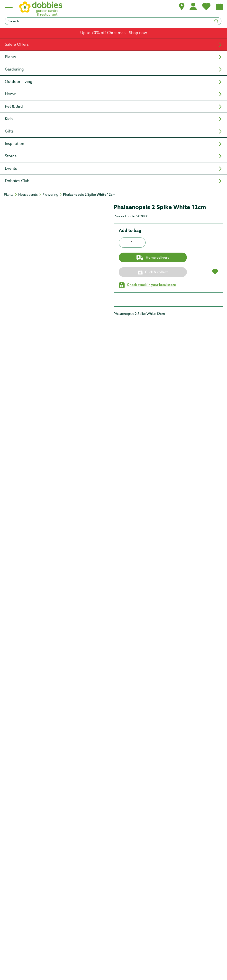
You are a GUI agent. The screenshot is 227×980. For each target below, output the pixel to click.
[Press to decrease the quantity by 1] (123, 243)
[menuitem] (113, 44)
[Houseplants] (30, 194)
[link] (113, 33)
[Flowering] (53, 194)
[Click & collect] (153, 272)
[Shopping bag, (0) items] (219, 6)
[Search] (113, 21)
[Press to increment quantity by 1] (141, 243)
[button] (182, 6)
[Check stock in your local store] (147, 285)
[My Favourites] (206, 6)
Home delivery (153, 258)
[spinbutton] (132, 243)
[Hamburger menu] (9, 8)
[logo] (41, 9)
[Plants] (11, 194)
